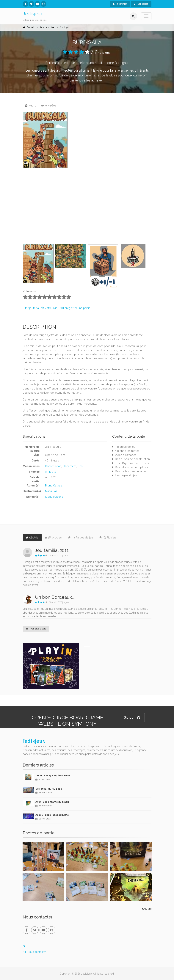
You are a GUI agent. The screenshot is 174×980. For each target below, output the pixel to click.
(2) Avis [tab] (32, 538)
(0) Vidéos (49, 106)
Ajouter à (31, 308)
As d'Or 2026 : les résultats (52, 815)
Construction (53, 466)
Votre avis (49, 308)
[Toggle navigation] (146, 16)
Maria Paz (51, 491)
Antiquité (51, 472)
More (146, 909)
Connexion (141, 4)
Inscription (120, 4)
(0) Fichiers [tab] (108, 538)
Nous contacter (34, 952)
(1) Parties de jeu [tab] (80, 538)
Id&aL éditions (54, 497)
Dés (80, 466)
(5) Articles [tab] (53, 538)
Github (132, 718)
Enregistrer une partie (74, 308)
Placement (69, 466)
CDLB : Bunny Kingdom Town (53, 776)
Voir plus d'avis (36, 629)
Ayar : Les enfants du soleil (52, 802)
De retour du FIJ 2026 (49, 789)
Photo (31, 106)
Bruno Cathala (54, 486)
